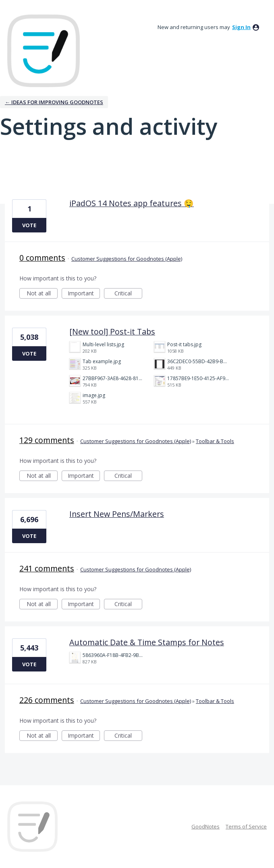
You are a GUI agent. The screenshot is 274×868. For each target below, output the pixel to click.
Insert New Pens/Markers (117, 514)
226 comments (47, 700)
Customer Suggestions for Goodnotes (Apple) (127, 259)
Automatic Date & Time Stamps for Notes (147, 642)
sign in (241, 27)
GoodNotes (205, 826)
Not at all (42, 294)
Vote (29, 225)
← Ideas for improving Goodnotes (54, 102)
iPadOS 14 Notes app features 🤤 (132, 203)
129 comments (47, 440)
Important (84, 294)
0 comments (42, 258)
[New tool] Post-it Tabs (112, 332)
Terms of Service (246, 826)
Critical (128, 294)
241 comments (47, 568)
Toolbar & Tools (215, 441)
